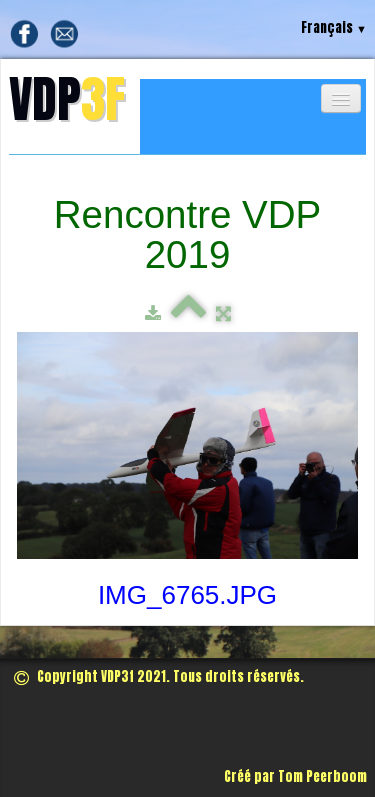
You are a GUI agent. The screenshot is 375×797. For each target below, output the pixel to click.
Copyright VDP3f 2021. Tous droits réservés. (159, 676)
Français (334, 27)
